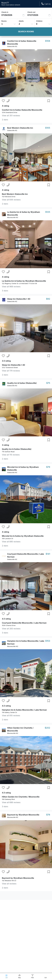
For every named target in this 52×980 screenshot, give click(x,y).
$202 (47, 728)
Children (39, 21)
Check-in (5, 12)
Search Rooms (26, 32)
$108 (48, 41)
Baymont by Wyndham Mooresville (23, 815)
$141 (48, 554)
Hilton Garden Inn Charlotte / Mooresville (21, 797)
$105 (48, 128)
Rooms (4, 21)
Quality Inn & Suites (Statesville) (22, 383)
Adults (21, 21)
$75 (48, 383)
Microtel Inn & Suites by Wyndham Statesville (23, 536)
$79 (48, 467)
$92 (48, 299)
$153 (48, 641)
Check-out (31, 12)
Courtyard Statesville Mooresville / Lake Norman (24, 623)
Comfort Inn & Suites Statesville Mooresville (22, 110)
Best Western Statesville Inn (20, 128)
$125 (48, 212)
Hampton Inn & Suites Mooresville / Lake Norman (24, 710)
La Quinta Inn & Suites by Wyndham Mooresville (24, 281)
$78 (48, 815)
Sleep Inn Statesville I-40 (19, 299)
